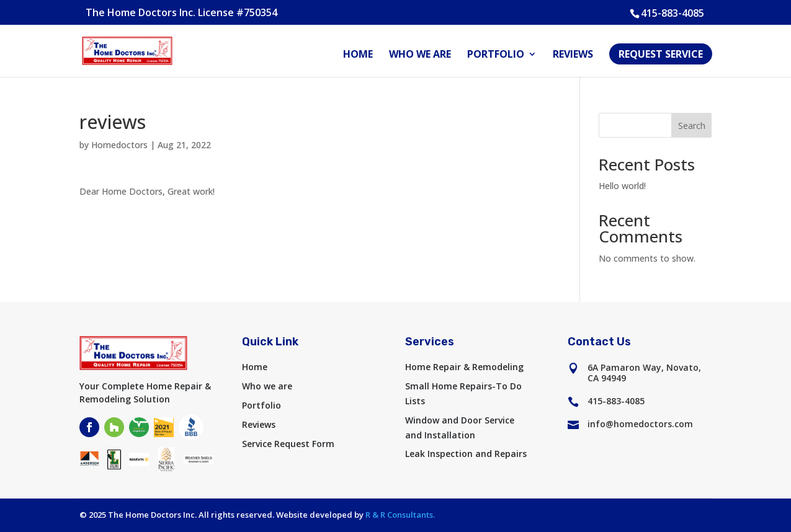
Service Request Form (288, 444)
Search (692, 126)
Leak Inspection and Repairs (466, 454)
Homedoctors (119, 145)
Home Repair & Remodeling (464, 367)
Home (358, 55)
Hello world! (622, 186)
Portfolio (496, 55)
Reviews (573, 55)
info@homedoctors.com (640, 424)
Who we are (420, 55)
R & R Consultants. (400, 515)
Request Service (661, 54)
